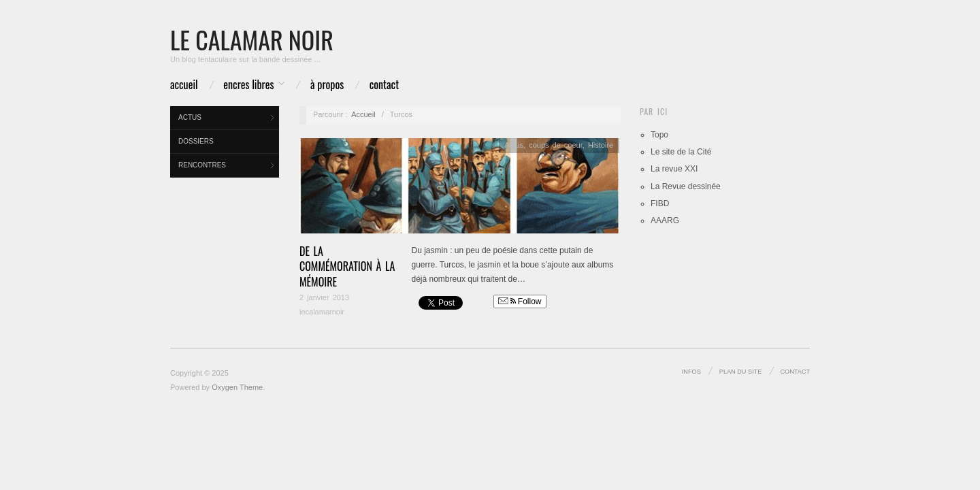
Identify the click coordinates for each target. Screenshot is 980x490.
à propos (327, 84)
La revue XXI (674, 169)
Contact (384, 84)
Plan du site (741, 372)
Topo (659, 135)
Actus (190, 117)
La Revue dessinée (686, 186)
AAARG (665, 220)
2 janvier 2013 (324, 297)
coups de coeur (556, 145)
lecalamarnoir (322, 312)
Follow (520, 301)
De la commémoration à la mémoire (347, 266)
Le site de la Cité (681, 152)
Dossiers (196, 141)
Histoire (601, 145)
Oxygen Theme (237, 387)
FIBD (660, 203)
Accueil (184, 84)
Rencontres (202, 165)
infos (691, 372)
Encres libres (248, 84)
